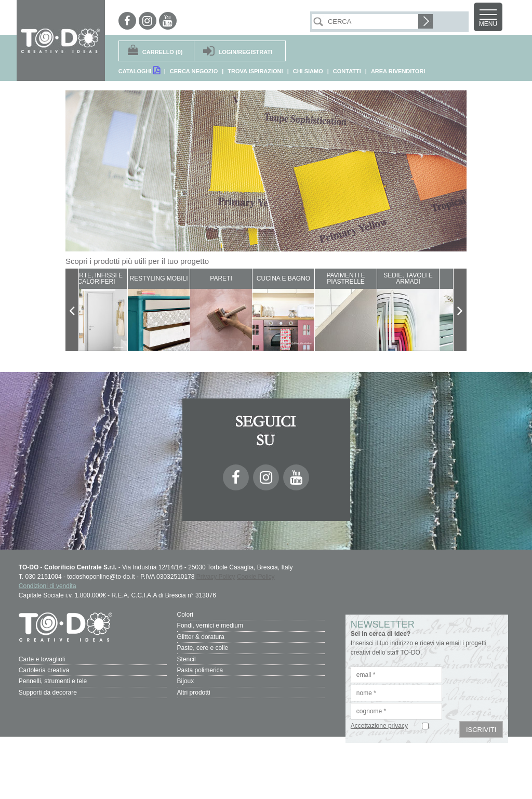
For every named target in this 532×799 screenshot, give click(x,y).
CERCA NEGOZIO (194, 71)
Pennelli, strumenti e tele (53, 680)
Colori (185, 615)
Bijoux (186, 680)
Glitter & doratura (201, 636)
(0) (163, 52)
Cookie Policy (256, 577)
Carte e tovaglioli (42, 658)
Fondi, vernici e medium (210, 625)
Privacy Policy (216, 577)
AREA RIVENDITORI (398, 71)
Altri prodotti (194, 691)
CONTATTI (347, 71)
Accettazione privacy (379, 726)
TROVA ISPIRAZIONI (255, 71)
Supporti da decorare (48, 691)
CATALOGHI (139, 70)
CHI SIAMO (308, 71)
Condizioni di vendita (48, 586)
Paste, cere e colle (203, 647)
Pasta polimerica (200, 669)
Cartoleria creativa (44, 669)
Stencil (187, 658)
